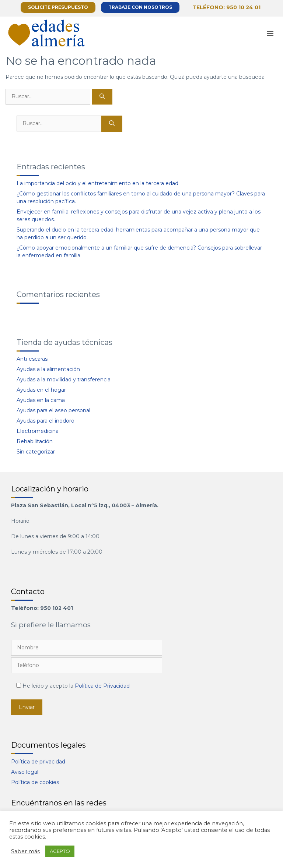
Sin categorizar (36, 452)
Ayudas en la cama (41, 400)
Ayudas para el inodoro (46, 421)
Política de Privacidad (102, 686)
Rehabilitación (35, 441)
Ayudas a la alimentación (48, 369)
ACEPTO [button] (60, 851)
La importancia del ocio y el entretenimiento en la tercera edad (97, 183)
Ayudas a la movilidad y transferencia (64, 380)
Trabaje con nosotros (140, 7)
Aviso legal (25, 772)
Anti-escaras (32, 359)
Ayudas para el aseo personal (53, 410)
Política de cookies (35, 782)
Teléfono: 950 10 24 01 (226, 7)
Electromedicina (38, 431)
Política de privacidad (38, 762)
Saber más (25, 851)
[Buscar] (102, 97)
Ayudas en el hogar (41, 390)
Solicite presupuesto (58, 7)
